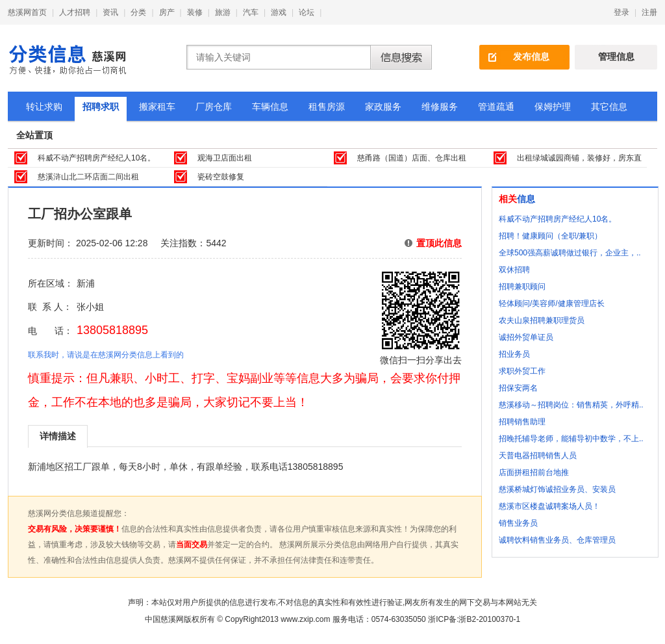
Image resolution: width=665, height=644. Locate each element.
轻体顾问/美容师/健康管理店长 (552, 303)
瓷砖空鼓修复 (221, 177)
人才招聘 (75, 12)
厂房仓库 (214, 107)
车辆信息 (270, 107)
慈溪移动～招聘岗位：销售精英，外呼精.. (571, 405)
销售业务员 (518, 523)
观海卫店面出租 (225, 158)
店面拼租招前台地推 (534, 472)
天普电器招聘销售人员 (538, 456)
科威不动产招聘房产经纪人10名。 (96, 158)
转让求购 (44, 107)
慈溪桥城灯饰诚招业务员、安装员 (557, 489)
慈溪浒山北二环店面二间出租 (88, 177)
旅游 (223, 12)
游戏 (279, 12)
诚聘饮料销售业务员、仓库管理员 (557, 540)
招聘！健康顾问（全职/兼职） (550, 236)
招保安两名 (518, 388)
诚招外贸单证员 (526, 337)
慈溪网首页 (27, 12)
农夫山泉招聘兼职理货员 (542, 320)
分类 (138, 12)
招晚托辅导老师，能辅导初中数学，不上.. (571, 439)
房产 (167, 12)
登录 (621, 12)
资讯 (110, 12)
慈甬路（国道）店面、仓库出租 (412, 158)
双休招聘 (514, 270)
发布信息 (531, 57)
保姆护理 (553, 107)
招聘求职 (101, 107)
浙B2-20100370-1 (489, 619)
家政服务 (383, 107)
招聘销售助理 (522, 422)
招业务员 (514, 354)
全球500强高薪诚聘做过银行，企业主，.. (570, 253)
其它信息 (609, 107)
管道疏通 (496, 107)
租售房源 (327, 107)
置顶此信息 (439, 243)
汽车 (251, 12)
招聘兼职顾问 (522, 287)
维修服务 (440, 107)
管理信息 (616, 57)
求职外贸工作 (522, 371)
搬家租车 (157, 107)
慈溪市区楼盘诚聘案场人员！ (549, 506)
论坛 (307, 12)
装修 (195, 12)
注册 (649, 12)
